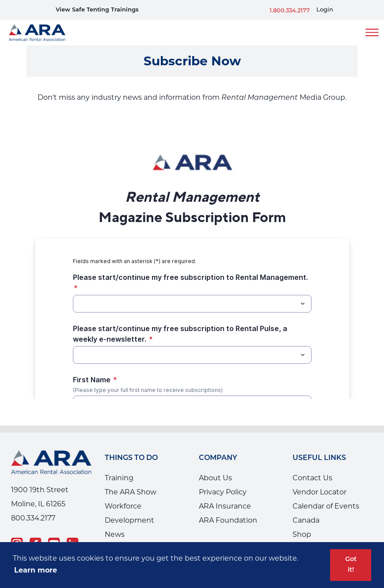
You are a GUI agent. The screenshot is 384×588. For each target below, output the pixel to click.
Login (325, 10)
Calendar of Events (326, 506)
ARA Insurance (225, 506)
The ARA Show (131, 492)
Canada (306, 520)
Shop (302, 534)
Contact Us (312, 478)
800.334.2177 (33, 518)
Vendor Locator (319, 492)
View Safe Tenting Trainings (97, 10)
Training (119, 478)
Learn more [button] (36, 570)
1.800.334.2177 (290, 11)
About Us (215, 478)
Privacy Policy (223, 492)
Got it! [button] (351, 565)
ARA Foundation (228, 520)
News (115, 534)
